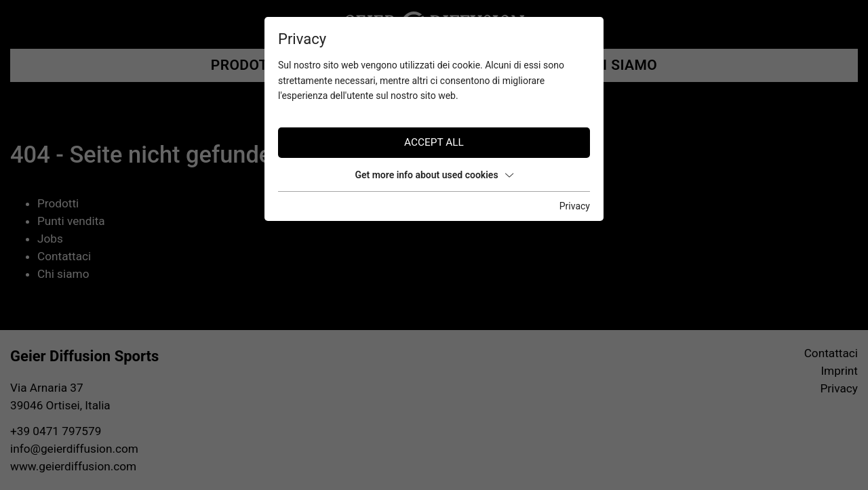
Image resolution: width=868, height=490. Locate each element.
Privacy (575, 206)
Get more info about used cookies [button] (434, 175)
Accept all (434, 142)
